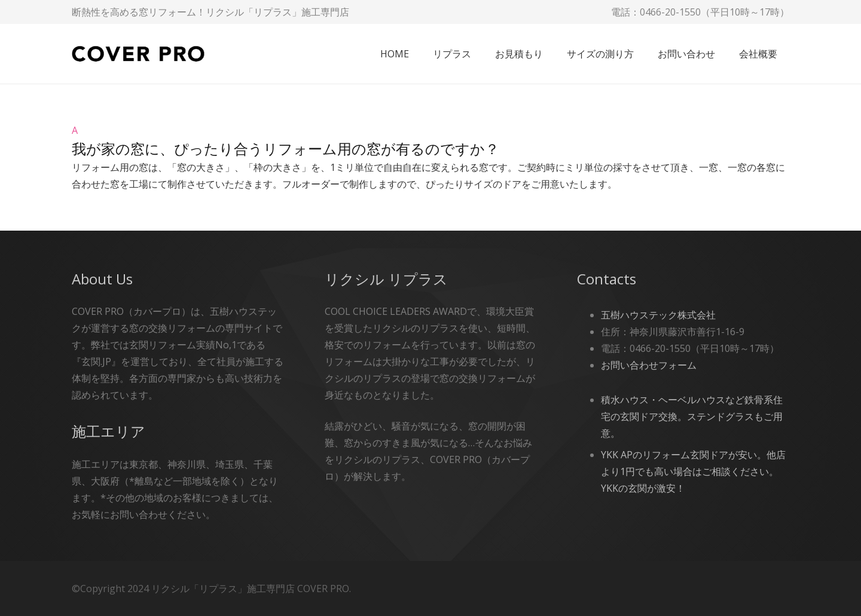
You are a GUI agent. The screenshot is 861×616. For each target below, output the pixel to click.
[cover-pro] (138, 54)
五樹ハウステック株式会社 (658, 315)
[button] (430, 140)
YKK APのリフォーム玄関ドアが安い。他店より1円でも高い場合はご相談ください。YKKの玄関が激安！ (693, 471)
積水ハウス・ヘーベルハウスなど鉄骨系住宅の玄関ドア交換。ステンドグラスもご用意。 (692, 416)
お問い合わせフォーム (649, 365)
